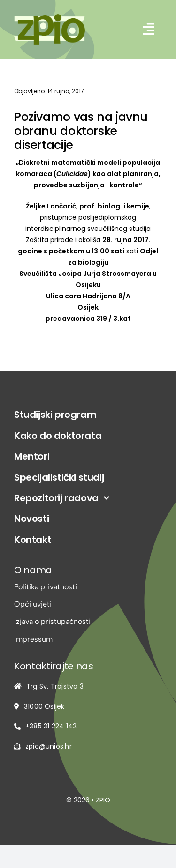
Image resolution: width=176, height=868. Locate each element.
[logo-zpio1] (50, 18)
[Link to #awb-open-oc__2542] (149, 29)
